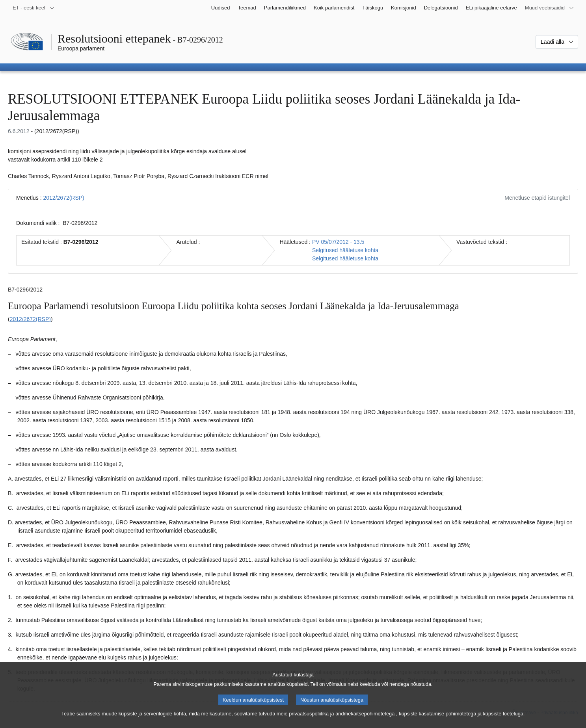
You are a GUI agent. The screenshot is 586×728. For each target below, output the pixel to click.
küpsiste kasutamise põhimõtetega (437, 720)
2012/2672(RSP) (63, 198)
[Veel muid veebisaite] (550, 8)
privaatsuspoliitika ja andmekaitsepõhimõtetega (342, 720)
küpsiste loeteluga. (504, 720)
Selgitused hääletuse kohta (345, 250)
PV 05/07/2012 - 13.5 (338, 242)
